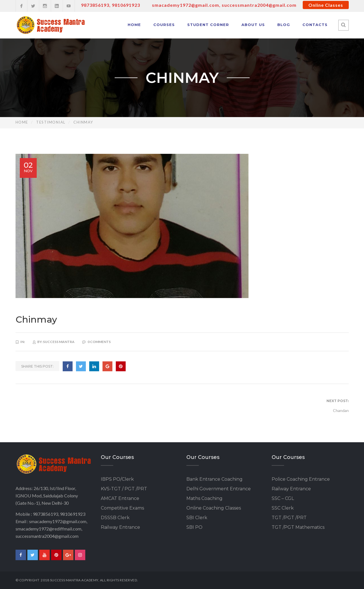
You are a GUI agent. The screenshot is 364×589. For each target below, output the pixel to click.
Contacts (315, 25)
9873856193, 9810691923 (111, 5)
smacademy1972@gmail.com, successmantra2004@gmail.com (224, 5)
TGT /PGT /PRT (289, 518)
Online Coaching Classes (214, 508)
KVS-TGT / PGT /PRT (124, 489)
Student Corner (208, 25)
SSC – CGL (283, 498)
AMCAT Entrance (120, 498)
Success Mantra (59, 342)
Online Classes (326, 5)
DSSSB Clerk (115, 518)
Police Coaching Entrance (301, 479)
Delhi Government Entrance (219, 489)
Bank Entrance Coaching (214, 479)
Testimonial (51, 122)
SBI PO (194, 527)
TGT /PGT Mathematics (298, 527)
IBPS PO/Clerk (117, 479)
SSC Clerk (283, 508)
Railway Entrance (120, 527)
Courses (164, 25)
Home (134, 25)
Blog (284, 25)
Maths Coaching (204, 498)
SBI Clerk (197, 518)
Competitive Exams (122, 508)
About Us (253, 25)
